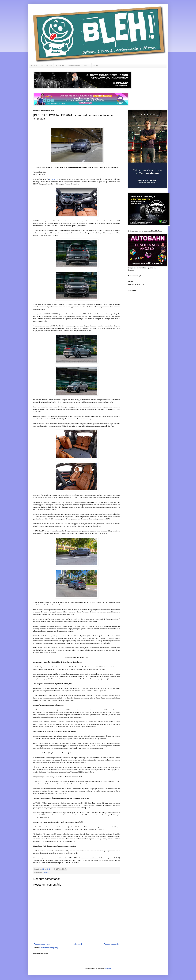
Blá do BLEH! (46, 65)
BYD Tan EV (54, 179)
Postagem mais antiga (112, 944)
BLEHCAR (60, 65)
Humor (87, 65)
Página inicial (77, 944)
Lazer (96, 65)
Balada (34, 65)
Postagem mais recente (42, 944)
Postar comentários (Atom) (49, 948)
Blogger (108, 969)
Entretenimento (74, 65)
